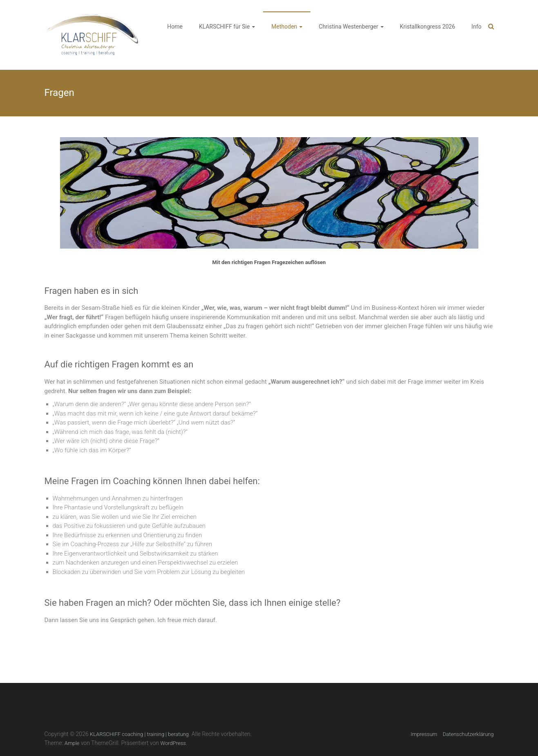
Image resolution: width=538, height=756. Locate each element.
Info (476, 27)
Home (175, 27)
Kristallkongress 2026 (427, 27)
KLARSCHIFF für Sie (224, 27)
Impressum (424, 734)
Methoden (284, 27)
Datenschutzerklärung (468, 734)
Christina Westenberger (348, 27)
